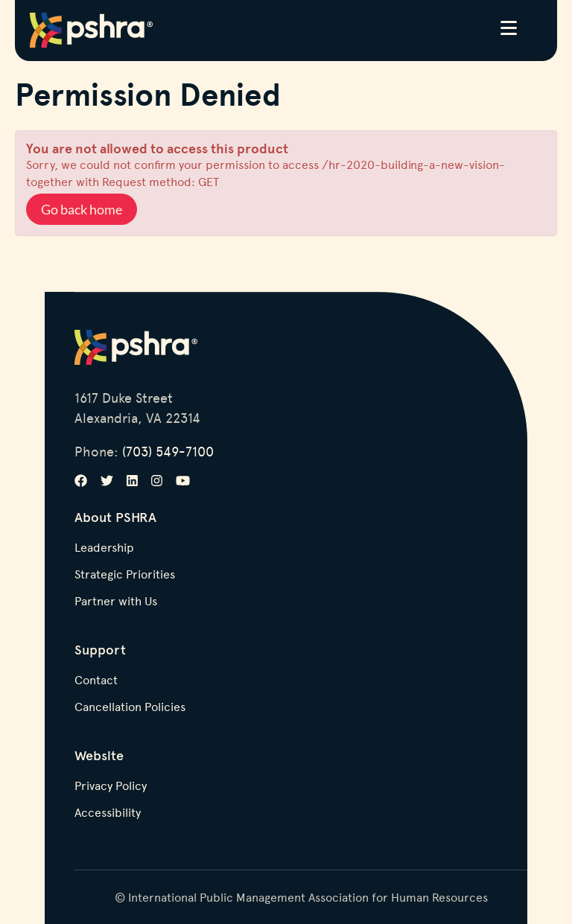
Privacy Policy (111, 786)
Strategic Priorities (125, 575)
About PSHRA (115, 517)
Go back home (82, 209)
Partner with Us (116, 602)
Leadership (104, 548)
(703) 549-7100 (168, 451)
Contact (96, 681)
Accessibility (108, 813)
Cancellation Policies (130, 707)
